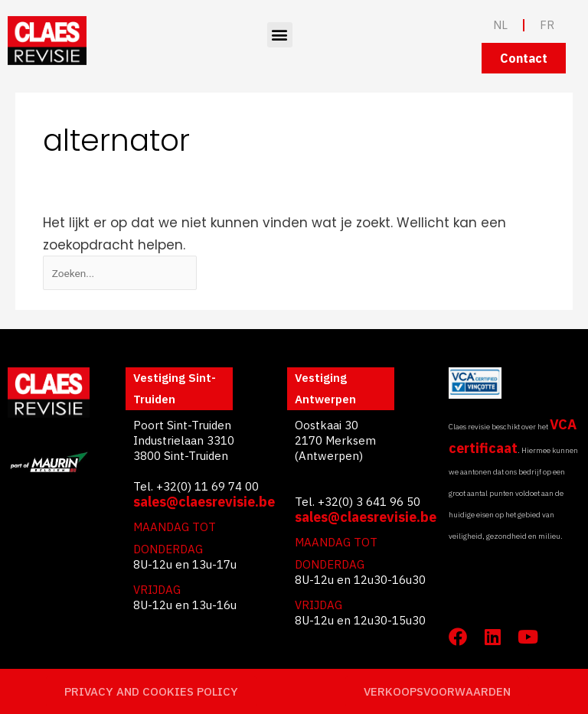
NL (500, 25)
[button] (280, 35)
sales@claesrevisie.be (204, 502)
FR (547, 25)
